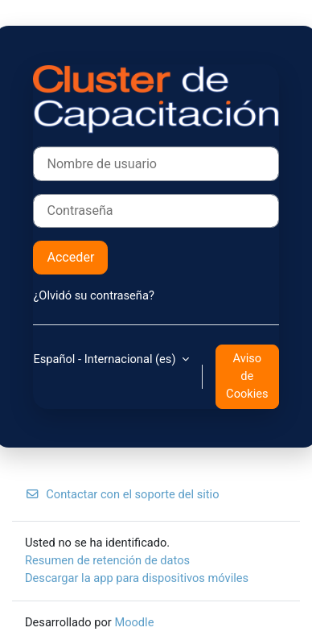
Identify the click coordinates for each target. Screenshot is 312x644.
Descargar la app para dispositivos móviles (137, 578)
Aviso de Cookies (247, 376)
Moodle (134, 622)
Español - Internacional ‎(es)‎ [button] (106, 359)
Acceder (70, 257)
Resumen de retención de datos (107, 560)
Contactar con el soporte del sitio (122, 494)
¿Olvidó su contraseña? (93, 295)
